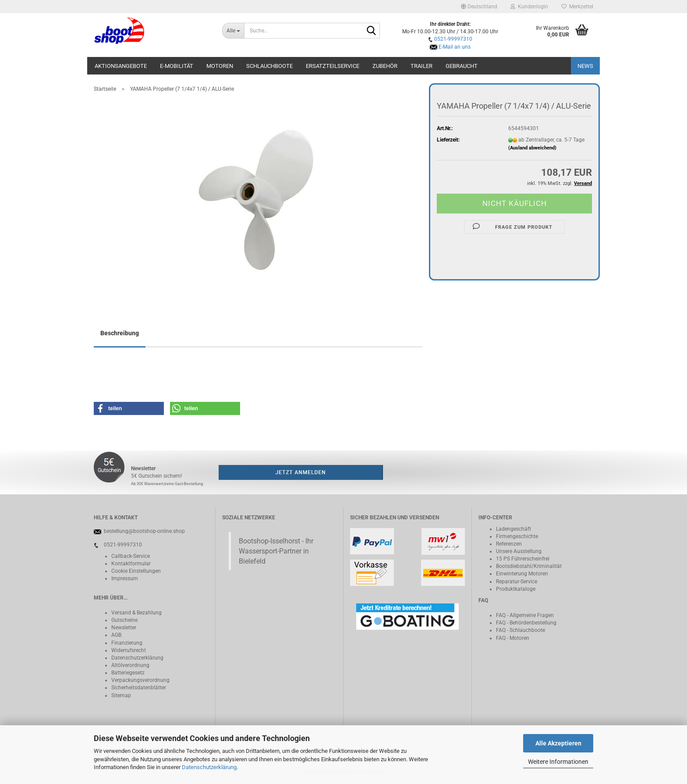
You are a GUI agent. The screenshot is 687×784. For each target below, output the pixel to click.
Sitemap (121, 695)
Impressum (125, 578)
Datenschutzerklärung (209, 767)
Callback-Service (131, 556)
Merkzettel (577, 7)
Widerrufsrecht (129, 650)
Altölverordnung (130, 665)
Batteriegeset (127, 673)
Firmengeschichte (517, 536)
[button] (479, 7)
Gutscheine (124, 620)
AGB (116, 635)
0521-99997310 (453, 39)
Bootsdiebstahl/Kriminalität (529, 566)
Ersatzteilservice (333, 66)
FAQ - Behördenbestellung (526, 623)
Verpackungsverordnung (140, 680)
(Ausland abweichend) (532, 148)
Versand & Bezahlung (136, 613)
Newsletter (124, 628)
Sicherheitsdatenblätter (139, 688)
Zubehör (385, 66)
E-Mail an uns (455, 47)
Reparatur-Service (517, 582)
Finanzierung (127, 643)
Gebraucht (462, 66)
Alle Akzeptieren (558, 743)
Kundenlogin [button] (529, 7)
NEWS (585, 66)
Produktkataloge (516, 589)
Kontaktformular (131, 564)
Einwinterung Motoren (522, 574)
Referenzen (509, 544)
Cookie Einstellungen (136, 571)
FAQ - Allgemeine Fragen (525, 615)
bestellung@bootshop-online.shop (144, 531)
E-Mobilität (177, 66)
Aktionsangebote (121, 66)
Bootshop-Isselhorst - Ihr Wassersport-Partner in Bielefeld (276, 551)
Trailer (421, 66)
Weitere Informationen (558, 762)
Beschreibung (120, 333)
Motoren (220, 66)
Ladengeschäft (513, 529)
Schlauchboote (269, 66)
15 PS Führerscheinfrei (523, 559)
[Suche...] (233, 31)
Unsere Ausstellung (519, 551)
